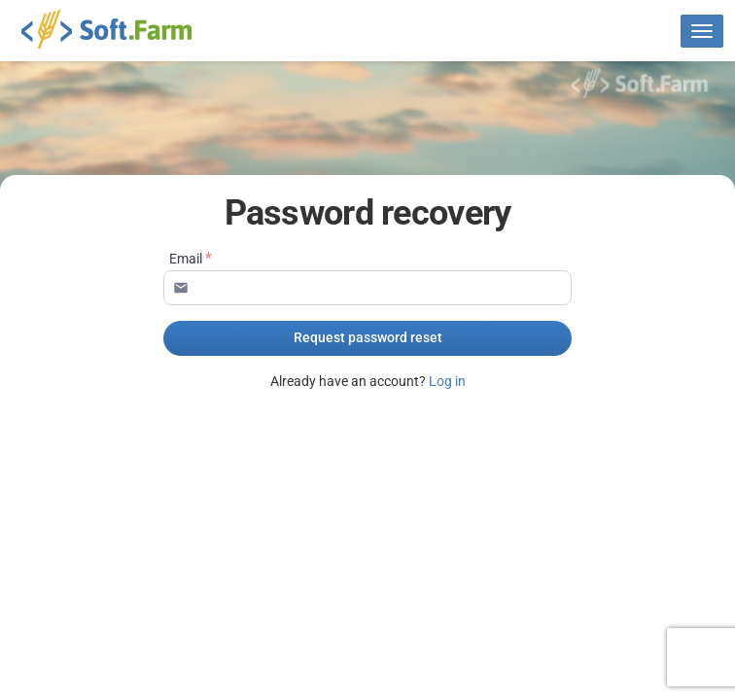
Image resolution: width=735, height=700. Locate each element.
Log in (447, 381)
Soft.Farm (117, 29)
